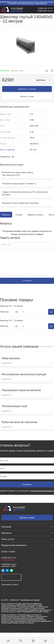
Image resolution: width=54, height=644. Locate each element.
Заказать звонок (27, 518)
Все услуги (46, 346)
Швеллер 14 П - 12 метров (11, 320)
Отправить (27, 281)
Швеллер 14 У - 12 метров (11, 306)
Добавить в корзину (27, 89)
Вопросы (6, 215)
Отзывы (19, 215)
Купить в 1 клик (27, 96)
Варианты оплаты (35, 215)
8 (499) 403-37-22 (45, 8)
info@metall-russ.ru (45, 11)
